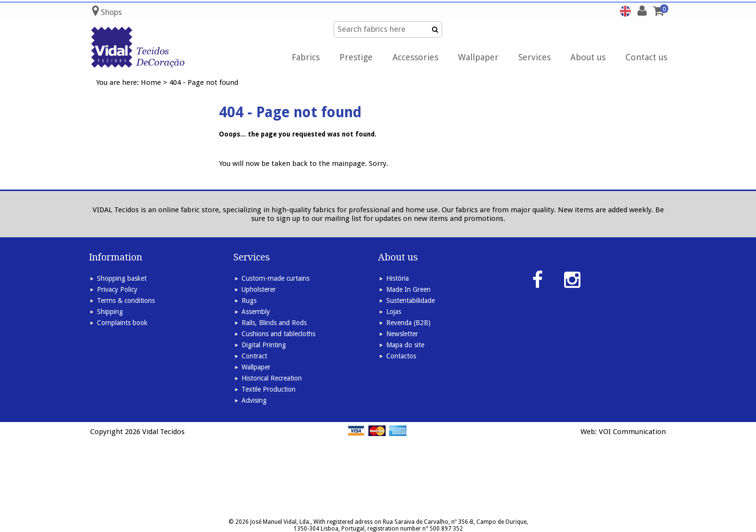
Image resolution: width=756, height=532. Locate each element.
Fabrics (306, 57)
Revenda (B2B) (408, 323)
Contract (254, 356)
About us (588, 57)
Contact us (646, 57)
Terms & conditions (126, 300)
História (398, 278)
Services (534, 57)
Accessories (415, 57)
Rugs (249, 300)
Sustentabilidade (411, 300)
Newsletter (402, 334)
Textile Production (269, 389)
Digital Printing (264, 345)
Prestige (356, 57)
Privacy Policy (117, 289)
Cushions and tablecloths (278, 334)
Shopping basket (122, 278)
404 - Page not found (204, 82)
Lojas (394, 312)
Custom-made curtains (276, 278)
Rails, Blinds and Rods (274, 323)
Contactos (401, 356)
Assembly (256, 312)
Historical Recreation (272, 378)
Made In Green (408, 289)
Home (151, 82)
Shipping (110, 312)
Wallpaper (478, 57)
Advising (254, 400)
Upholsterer (259, 289)
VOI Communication (632, 432)
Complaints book (122, 323)
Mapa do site (405, 345)
